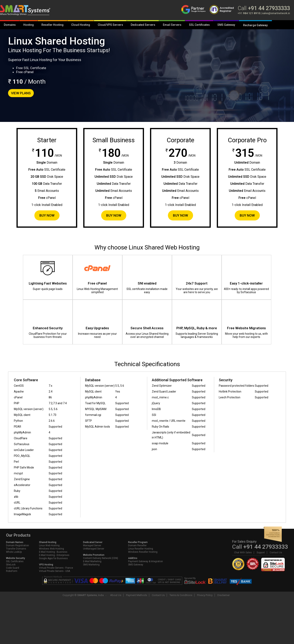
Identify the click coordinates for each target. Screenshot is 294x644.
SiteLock (11, 565)
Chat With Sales (243, 553)
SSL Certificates (199, 25)
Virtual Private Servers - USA (54, 571)
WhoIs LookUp (14, 552)
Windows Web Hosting (51, 549)
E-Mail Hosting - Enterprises (54, 555)
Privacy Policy (205, 595)
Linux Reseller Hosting (141, 549)
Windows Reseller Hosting (143, 552)
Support (261, 553)
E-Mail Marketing (92, 561)
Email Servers (172, 25)
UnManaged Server (94, 549)
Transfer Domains (16, 549)
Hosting (29, 25)
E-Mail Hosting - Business (53, 552)
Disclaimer (224, 595)
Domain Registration (17, 545)
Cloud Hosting (81, 25)
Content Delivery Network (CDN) (101, 558)
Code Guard (13, 568)
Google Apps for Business (53, 558)
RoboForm (12, 571)
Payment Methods (137, 595)
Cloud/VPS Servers (110, 25)
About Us (116, 595)
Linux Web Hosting (49, 545)
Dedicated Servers (143, 25)
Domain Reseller (137, 545)
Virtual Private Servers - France (56, 568)
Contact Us (276, 553)
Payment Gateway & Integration (145, 561)
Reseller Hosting (52, 25)
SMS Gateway (226, 25)
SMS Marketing (91, 565)
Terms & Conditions (181, 595)
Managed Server (92, 545)
